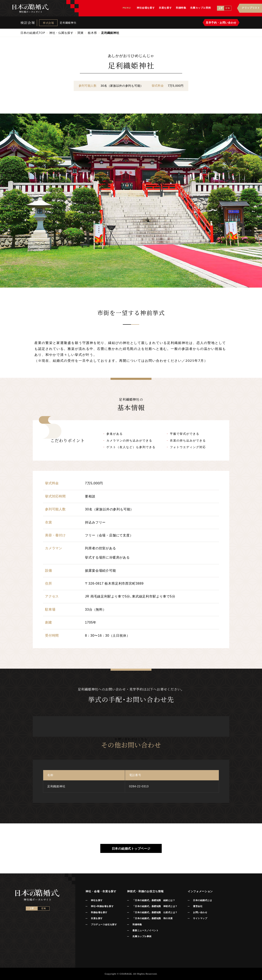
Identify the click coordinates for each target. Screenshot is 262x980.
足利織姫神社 (68, 23)
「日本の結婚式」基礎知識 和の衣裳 (152, 918)
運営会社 (198, 906)
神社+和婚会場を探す (102, 906)
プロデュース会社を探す (104, 924)
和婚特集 (137, 924)
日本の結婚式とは (202, 900)
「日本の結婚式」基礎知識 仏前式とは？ (155, 912)
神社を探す (97, 900)
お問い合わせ (200, 912)
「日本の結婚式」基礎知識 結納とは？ (154, 900)
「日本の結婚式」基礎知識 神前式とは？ (155, 906)
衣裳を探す (97, 918)
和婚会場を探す (99, 912)
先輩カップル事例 (142, 936)
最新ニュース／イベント (145, 930)
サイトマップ (200, 918)
